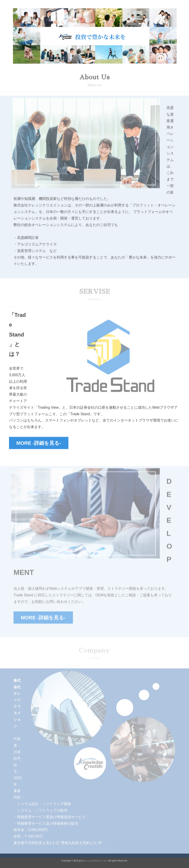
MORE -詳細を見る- (39, 444)
